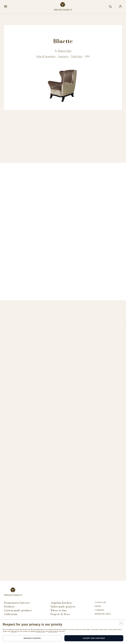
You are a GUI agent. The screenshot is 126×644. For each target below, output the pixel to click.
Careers (99, 610)
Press (98, 606)
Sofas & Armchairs (46, 56)
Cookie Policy (53, 631)
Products (9, 607)
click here (14, 631)
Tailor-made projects (63, 607)
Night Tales (77, 56)
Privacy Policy (40, 631)
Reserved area (103, 614)
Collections (11, 614)
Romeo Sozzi (65, 51)
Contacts (100, 603)
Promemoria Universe (17, 603)
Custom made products (18, 610)
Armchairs (63, 56)
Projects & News (60, 614)
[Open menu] (6, 7)
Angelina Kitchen (61, 603)
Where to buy (59, 610)
